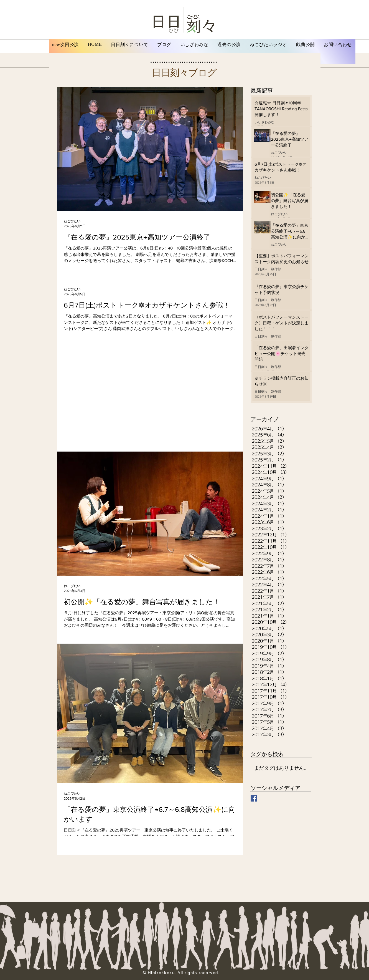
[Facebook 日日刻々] (254, 798)
